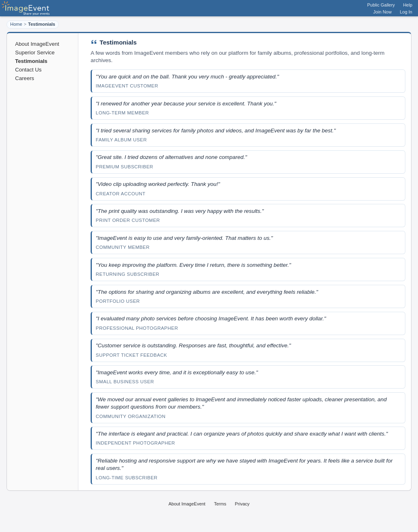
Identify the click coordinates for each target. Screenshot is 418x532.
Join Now (382, 12)
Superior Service (35, 53)
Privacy (242, 504)
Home (16, 24)
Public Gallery (381, 5)
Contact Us (28, 70)
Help (408, 5)
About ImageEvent (37, 44)
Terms (220, 504)
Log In (406, 12)
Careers (25, 78)
